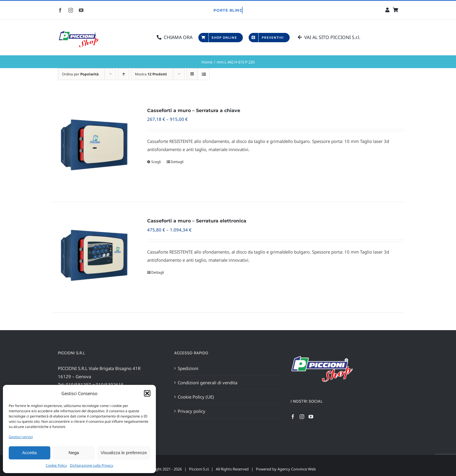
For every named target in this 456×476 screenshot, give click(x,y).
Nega (74, 453)
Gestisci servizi (21, 437)
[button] (147, 393)
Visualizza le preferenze (124, 453)
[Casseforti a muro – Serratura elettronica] (92, 257)
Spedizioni (188, 368)
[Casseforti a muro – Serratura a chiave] (92, 147)
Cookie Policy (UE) (196, 397)
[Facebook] (293, 417)
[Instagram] (302, 417)
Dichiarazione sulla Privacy (91, 465)
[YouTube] (311, 417)
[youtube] (81, 10)
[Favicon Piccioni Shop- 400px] (81, 31)
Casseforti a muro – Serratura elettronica (197, 221)
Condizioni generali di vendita (207, 383)
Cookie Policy (56, 465)
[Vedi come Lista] (204, 74)
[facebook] (60, 10)
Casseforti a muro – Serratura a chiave (194, 110)
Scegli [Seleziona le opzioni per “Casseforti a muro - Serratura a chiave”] (156, 162)
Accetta (29, 453)
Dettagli (177, 162)
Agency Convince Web (297, 469)
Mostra (151, 74)
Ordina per (80, 74)
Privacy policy (192, 411)
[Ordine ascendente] (123, 74)
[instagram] (71, 10)
